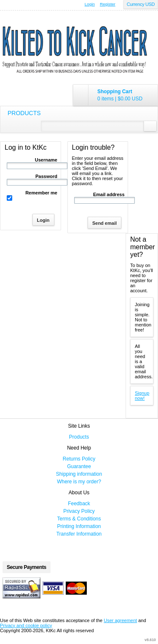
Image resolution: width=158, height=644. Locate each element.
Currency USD (141, 4)
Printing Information (79, 526)
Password (46, 176)
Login (90, 4)
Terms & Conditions (79, 519)
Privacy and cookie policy (26, 625)
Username (46, 160)
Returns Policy (79, 459)
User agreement (120, 620)
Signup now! (142, 396)
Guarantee (79, 466)
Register (108, 4)
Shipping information (79, 474)
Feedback (79, 504)
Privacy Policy (79, 511)
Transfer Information (79, 534)
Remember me (41, 193)
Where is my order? (79, 482)
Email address (109, 194)
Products (24, 113)
